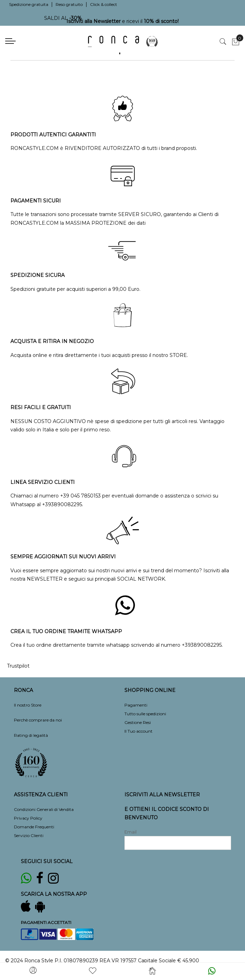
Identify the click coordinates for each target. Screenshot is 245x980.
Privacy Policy (28, 818)
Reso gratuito (69, 4)
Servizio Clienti (29, 835)
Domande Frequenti (34, 827)
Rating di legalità (31, 735)
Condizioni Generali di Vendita (44, 809)
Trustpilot (18, 666)
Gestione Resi (138, 722)
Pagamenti (136, 705)
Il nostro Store (28, 705)
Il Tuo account (138, 731)
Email (130, 832)
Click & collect (104, 4)
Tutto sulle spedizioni (145, 714)
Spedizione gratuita (29, 4)
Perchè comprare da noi (38, 720)
